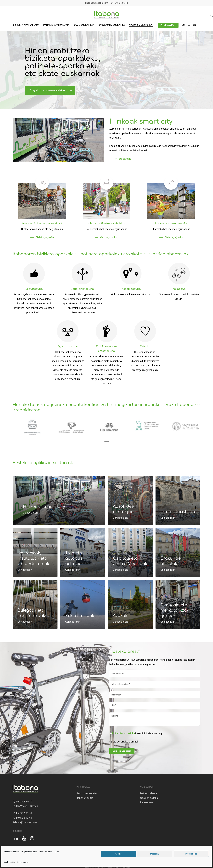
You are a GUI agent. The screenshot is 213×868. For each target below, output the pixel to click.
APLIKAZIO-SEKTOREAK (141, 25)
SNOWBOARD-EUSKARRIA (112, 25)
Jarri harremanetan (87, 793)
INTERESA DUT (168, 25)
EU (189, 25)
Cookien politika (149, 798)
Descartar (155, 854)
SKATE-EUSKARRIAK (84, 25)
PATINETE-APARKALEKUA (56, 25)
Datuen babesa (23, 862)
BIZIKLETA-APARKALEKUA (26, 25)
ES (183, 25)
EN (194, 25)
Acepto (118, 854)
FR (200, 25)
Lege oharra (147, 802)
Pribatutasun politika (123, 733)
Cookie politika (10, 862)
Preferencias (191, 854)
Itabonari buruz (85, 798)
